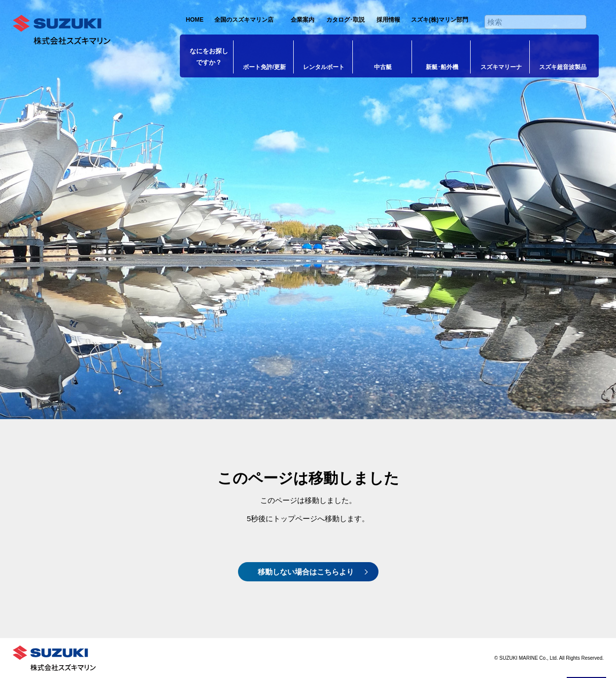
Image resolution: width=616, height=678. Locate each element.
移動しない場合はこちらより (306, 572)
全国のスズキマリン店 (244, 20)
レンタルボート (324, 67)
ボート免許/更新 (264, 67)
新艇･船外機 (442, 67)
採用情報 (388, 20)
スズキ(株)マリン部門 (440, 20)
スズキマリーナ (501, 67)
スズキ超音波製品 (563, 67)
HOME (195, 20)
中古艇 (383, 67)
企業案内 (303, 20)
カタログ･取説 (345, 20)
